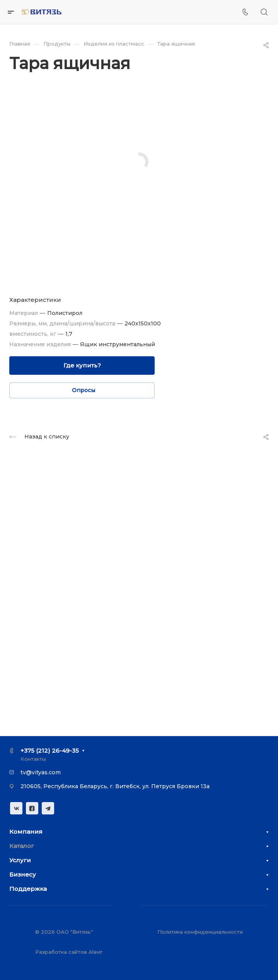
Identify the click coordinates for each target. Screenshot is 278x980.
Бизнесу (23, 874)
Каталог (22, 846)
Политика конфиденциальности (200, 932)
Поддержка (28, 889)
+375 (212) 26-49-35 (50, 751)
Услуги (20, 860)
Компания (26, 832)
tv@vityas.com (41, 772)
